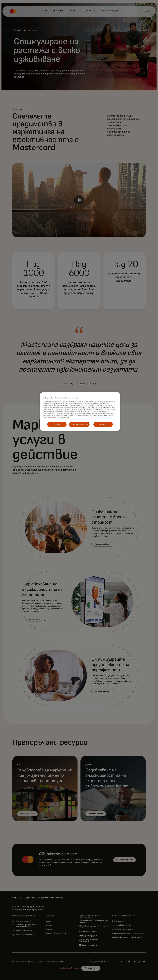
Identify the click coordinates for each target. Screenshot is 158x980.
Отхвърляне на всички (79, 424)
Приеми (57, 424)
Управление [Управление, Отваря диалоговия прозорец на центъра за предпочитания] (103, 424)
